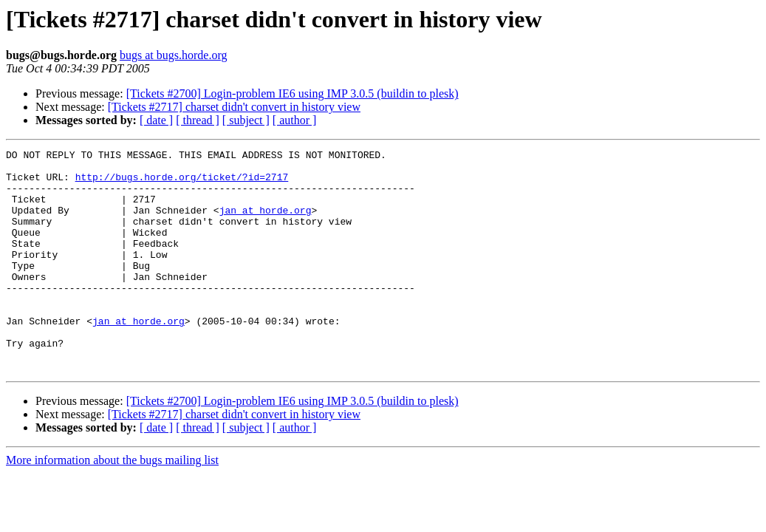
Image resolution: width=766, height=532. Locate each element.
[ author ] (295, 120)
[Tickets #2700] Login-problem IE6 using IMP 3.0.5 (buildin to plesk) (293, 93)
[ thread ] (198, 120)
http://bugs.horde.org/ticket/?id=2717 (182, 183)
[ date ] (156, 120)
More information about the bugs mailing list (112, 504)
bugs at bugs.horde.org (173, 55)
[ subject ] (246, 120)
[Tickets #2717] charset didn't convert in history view (234, 107)
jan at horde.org (266, 223)
